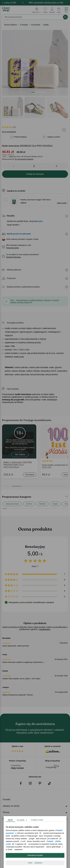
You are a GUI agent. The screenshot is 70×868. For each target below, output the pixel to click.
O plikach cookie (37, 820)
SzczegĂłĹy (22, 820)
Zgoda (10, 820)
